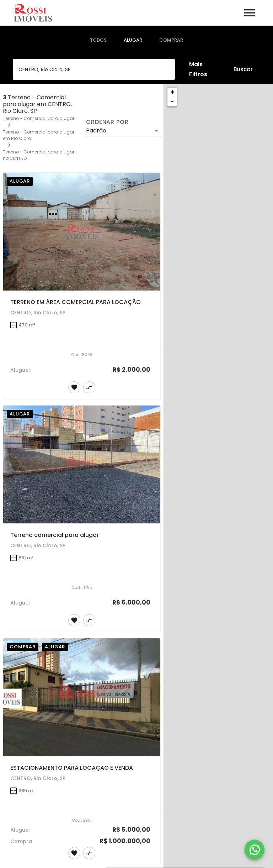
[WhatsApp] (255, 849)
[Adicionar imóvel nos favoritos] (74, 387)
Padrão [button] (96, 130)
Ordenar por (107, 122)
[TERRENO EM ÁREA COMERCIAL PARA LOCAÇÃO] (82, 232)
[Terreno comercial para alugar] (82, 465)
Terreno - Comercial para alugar (39, 118)
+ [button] (172, 92)
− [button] (172, 102)
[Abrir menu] (250, 13)
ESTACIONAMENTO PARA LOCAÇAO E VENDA (72, 768)
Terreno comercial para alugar (55, 535)
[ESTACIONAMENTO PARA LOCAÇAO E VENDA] (82, 697)
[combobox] (94, 69)
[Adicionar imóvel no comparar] (89, 387)
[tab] (98, 40)
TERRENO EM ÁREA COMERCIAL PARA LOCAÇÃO (76, 302)
